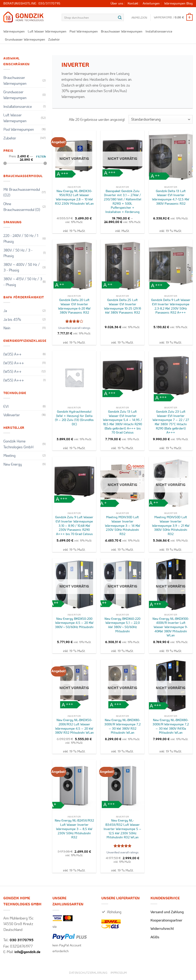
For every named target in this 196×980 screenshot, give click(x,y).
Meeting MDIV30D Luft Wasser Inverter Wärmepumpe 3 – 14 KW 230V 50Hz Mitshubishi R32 (123, 526)
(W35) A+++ (14, 363)
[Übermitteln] (120, 17)
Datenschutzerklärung (88, 973)
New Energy (13, 464)
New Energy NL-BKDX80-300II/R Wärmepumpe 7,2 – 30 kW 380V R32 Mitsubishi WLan (122, 726)
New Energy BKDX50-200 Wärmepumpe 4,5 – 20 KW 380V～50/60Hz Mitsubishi (74, 623)
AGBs (155, 937)
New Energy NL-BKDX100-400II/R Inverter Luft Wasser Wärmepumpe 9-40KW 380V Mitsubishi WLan (171, 627)
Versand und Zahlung (167, 912)
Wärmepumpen (14, 32)
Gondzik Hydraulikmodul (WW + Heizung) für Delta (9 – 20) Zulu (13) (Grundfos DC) (74, 418)
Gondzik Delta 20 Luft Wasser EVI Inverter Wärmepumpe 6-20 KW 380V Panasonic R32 (74, 306)
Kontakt (133, 4)
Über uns (117, 4)
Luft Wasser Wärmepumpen (47, 32)
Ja (5, 311)
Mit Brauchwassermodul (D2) (22, 192)
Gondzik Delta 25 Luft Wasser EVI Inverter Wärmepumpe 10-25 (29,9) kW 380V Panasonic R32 (123, 306)
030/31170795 (49, 4)
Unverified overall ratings (74, 328)
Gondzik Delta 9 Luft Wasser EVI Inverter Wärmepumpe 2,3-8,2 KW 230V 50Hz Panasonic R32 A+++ (171, 306)
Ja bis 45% (12, 319)
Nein (7, 328)
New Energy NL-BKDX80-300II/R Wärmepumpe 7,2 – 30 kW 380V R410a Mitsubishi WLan (171, 726)
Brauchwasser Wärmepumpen (122, 32)
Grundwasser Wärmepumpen (25, 40)
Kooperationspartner (166, 920)
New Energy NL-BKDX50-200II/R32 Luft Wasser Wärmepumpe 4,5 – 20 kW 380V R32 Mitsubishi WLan (74, 726)
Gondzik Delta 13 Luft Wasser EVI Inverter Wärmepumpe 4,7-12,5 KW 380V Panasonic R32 (171, 197)
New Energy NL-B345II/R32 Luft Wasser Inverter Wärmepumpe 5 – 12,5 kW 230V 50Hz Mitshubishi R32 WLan (122, 829)
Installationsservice (159, 32)
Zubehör (54, 40)
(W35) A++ (12, 354)
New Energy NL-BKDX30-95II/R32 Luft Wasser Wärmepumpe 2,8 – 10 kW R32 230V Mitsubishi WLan (74, 197)
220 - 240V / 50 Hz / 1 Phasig (21, 238)
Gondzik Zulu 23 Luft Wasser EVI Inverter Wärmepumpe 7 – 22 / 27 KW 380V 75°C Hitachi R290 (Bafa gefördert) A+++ (171, 422)
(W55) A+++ (14, 380)
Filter (41, 157)
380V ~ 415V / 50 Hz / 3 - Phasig (23, 282)
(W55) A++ (12, 371)
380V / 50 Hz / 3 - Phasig (18, 253)
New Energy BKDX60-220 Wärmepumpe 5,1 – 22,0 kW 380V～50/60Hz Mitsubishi (122, 625)
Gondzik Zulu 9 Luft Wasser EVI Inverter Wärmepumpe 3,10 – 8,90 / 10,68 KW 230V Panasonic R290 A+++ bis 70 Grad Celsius (74, 526)
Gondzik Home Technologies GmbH (18, 444)
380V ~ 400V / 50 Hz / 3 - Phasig (22, 267)
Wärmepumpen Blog (178, 4)
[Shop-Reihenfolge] (161, 119)
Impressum (119, 973)
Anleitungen (151, 4)
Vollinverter (12, 415)
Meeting (9, 455)
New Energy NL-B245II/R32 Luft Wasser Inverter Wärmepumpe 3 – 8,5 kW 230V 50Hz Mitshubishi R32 (74, 829)
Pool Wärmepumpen (84, 32)
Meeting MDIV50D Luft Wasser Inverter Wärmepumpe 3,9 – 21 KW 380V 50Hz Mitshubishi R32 (171, 526)
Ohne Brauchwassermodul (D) (22, 207)
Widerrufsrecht (162, 929)
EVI (6, 406)
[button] (139, 17)
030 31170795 (22, 940)
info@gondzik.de (27, 952)
